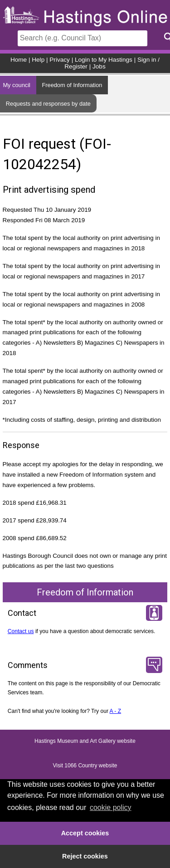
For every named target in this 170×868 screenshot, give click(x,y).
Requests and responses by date (48, 104)
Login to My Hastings (104, 60)
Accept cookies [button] (85, 833)
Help (38, 60)
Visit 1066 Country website (85, 766)
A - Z (116, 711)
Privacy (60, 60)
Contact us (21, 631)
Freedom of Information (72, 85)
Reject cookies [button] (85, 856)
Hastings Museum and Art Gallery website (85, 741)
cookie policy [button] (111, 807)
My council (16, 85)
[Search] (83, 38)
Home (19, 60)
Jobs (99, 66)
